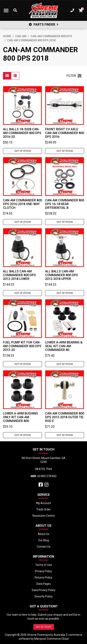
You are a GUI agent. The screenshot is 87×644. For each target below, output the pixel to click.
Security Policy (43, 596)
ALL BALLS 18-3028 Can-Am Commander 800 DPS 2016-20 (22, 133)
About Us (43, 534)
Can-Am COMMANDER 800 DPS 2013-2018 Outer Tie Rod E (65, 417)
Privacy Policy (43, 571)
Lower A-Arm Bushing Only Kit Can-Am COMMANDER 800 (20, 417)
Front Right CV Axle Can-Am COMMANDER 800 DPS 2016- (65, 133)
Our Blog (43, 540)
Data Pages (44, 584)
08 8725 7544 (43, 469)
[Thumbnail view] (7, 76)
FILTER (74, 76)
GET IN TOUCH (44, 627)
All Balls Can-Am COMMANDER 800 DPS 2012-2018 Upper (62, 275)
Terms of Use (44, 565)
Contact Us (44, 547)
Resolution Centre (44, 516)
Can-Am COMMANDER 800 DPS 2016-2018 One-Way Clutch (22, 204)
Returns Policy (43, 577)
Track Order (43, 509)
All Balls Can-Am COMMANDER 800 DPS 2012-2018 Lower (19, 275)
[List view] (15, 76)
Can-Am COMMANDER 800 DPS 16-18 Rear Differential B (65, 204)
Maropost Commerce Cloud (51, 639)
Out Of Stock (23, 151)
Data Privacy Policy (44, 590)
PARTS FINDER (43, 25)
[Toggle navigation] (6, 10)
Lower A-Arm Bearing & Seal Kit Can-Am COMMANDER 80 (64, 346)
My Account (44, 503)
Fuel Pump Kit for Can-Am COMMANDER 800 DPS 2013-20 (22, 346)
